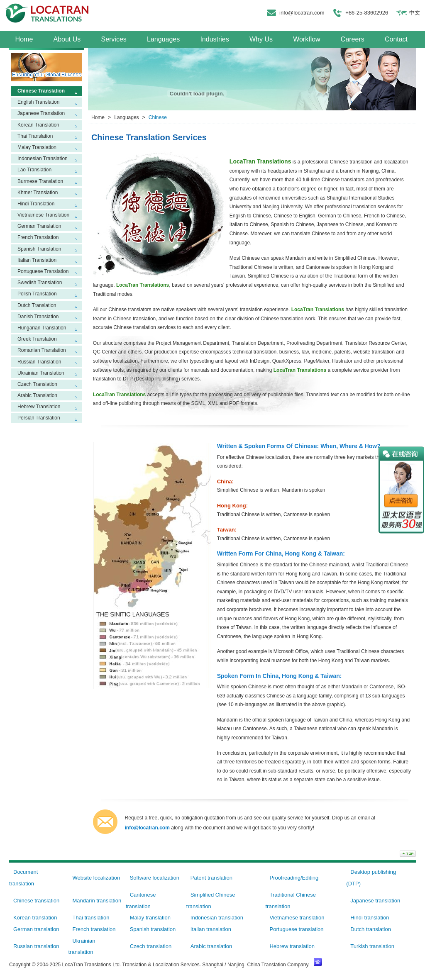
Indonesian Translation (43, 158)
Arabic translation (211, 946)
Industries (214, 39)
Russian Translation (39, 362)
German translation (36, 929)
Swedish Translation (40, 283)
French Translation (38, 237)
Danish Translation (38, 317)
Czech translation (151, 946)
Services (114, 39)
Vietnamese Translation (43, 215)
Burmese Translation (40, 181)
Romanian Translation (42, 350)
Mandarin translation (97, 901)
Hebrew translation (292, 946)
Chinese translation (36, 901)
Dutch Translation (37, 305)
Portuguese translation (296, 929)
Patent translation (211, 878)
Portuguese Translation (43, 271)
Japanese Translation (41, 113)
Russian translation (36, 946)
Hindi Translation (36, 204)
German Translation (39, 226)
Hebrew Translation (39, 407)
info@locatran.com (302, 13)
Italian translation (211, 929)
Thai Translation (35, 136)
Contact (396, 39)
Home (24, 39)
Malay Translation (37, 147)
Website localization (96, 878)
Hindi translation (370, 918)
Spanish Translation (39, 249)
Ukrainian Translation (41, 373)
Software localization (155, 878)
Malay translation (150, 918)
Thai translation (91, 918)
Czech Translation (37, 384)
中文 (415, 13)
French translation (94, 929)
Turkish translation (372, 946)
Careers (353, 39)
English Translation (38, 102)
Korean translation (35, 918)
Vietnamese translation (297, 918)
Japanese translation (375, 901)
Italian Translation (37, 260)
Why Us (261, 39)
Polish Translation (37, 294)
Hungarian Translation (42, 328)
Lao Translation (34, 170)
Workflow (307, 39)
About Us (67, 39)
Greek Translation (37, 339)
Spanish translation (153, 929)
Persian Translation (39, 418)
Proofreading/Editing (294, 878)
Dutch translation (371, 929)
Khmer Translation (38, 193)
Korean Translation (38, 125)
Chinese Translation (41, 91)
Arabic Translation (37, 395)
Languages (163, 39)
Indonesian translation (217, 918)
